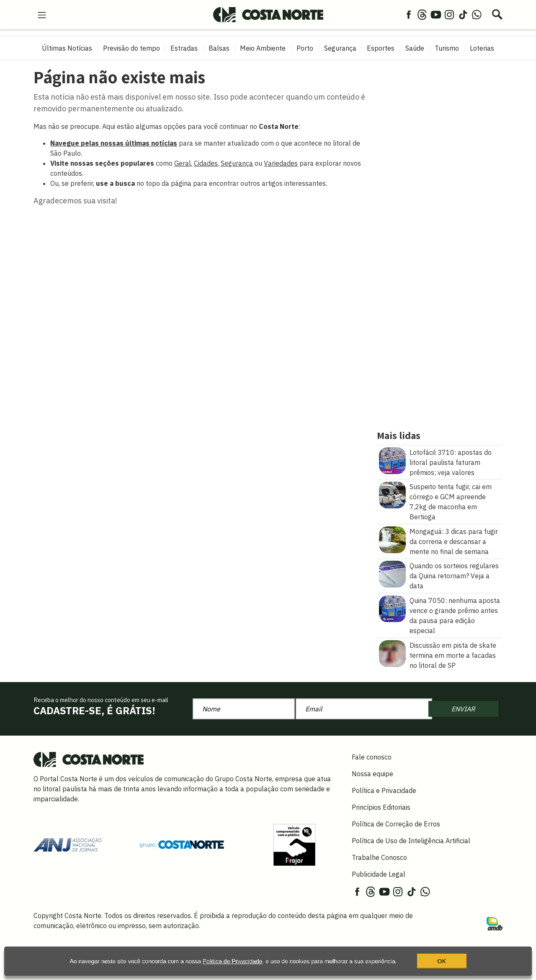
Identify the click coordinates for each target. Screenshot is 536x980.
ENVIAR (463, 709)
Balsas (219, 48)
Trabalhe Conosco (379, 857)
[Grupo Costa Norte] (182, 844)
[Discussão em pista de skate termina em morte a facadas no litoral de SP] (392, 653)
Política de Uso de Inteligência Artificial (411, 841)
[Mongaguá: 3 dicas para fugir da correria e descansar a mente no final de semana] (392, 539)
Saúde (415, 48)
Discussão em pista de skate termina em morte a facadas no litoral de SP (453, 655)
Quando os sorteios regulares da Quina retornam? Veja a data (454, 576)
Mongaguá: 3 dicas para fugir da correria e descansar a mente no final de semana (454, 541)
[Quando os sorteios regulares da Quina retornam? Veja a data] (392, 574)
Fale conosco (372, 757)
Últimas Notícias (67, 48)
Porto (305, 48)
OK (442, 965)
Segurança (340, 48)
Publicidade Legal (379, 874)
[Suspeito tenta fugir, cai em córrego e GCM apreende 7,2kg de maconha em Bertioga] (392, 494)
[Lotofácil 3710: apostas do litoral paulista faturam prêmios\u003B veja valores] (392, 460)
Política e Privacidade (384, 790)
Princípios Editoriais (381, 807)
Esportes (381, 48)
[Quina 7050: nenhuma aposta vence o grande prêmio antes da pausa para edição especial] (392, 608)
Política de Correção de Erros (396, 824)
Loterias (482, 48)
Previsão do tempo (131, 48)
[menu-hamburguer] (42, 14)
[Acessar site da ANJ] (67, 844)
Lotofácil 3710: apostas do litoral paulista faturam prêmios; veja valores (451, 462)
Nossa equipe (372, 774)
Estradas (184, 48)
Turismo (447, 48)
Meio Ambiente (263, 48)
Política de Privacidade (232, 965)
